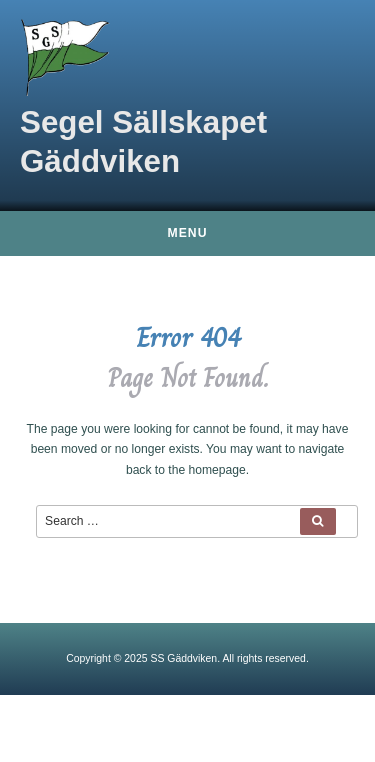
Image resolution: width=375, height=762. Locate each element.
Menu (188, 233)
